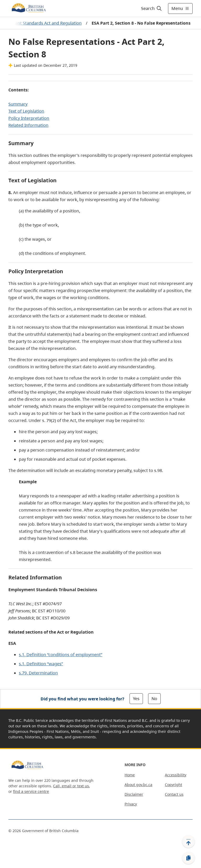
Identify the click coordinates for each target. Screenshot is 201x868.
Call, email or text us (71, 786)
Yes (136, 699)
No (154, 699)
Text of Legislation (26, 111)
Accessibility (176, 775)
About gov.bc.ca (138, 785)
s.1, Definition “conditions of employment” (61, 655)
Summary (18, 104)
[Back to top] (188, 842)
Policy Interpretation (29, 118)
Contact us (174, 794)
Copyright (174, 785)
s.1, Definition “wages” (41, 664)
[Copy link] (188, 858)
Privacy (131, 804)
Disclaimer (134, 794)
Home (130, 775)
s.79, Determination (38, 673)
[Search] (152, 8)
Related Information (28, 125)
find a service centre (31, 791)
